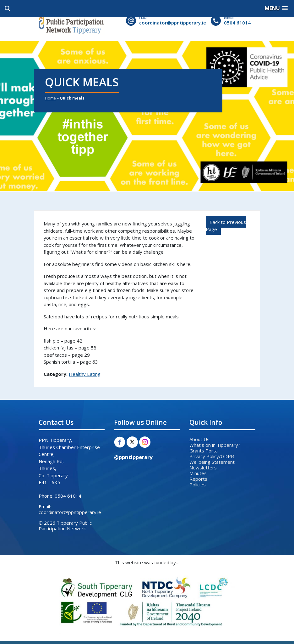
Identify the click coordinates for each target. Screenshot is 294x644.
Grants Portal (204, 451)
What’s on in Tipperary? (215, 445)
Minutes (198, 473)
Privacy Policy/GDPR (212, 456)
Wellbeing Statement (212, 462)
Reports (198, 479)
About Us (199, 439)
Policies (198, 484)
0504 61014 (237, 23)
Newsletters (203, 468)
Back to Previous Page (226, 226)
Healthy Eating (85, 374)
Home (50, 98)
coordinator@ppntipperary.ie (173, 23)
